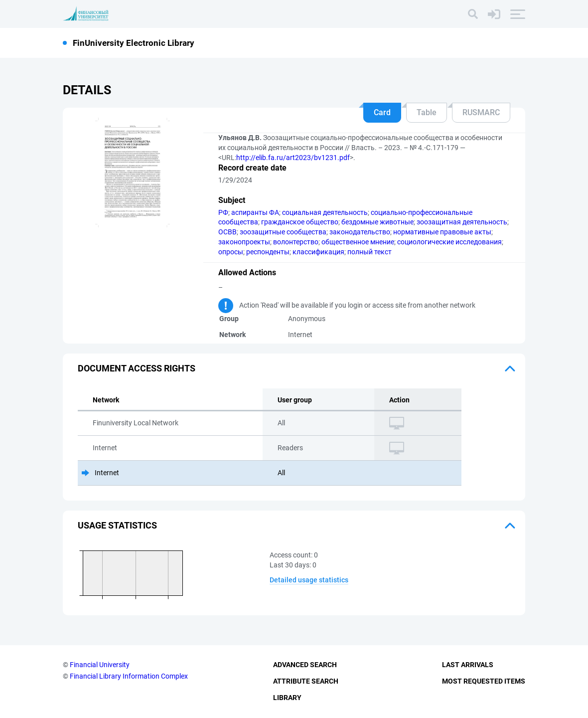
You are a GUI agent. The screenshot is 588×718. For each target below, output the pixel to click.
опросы (231, 252)
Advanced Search (305, 665)
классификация (318, 252)
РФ (223, 212)
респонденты (268, 252)
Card (382, 112)
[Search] (473, 14)
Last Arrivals (468, 665)
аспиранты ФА (255, 212)
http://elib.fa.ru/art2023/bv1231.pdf (293, 158)
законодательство (360, 232)
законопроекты (244, 242)
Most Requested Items (484, 681)
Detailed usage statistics (309, 580)
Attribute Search (306, 681)
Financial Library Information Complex (129, 676)
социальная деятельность (325, 212)
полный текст (369, 252)
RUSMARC (481, 112)
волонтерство (296, 242)
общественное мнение (358, 242)
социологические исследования (449, 242)
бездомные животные (377, 222)
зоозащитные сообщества (283, 232)
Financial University (100, 665)
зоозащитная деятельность (462, 222)
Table (427, 112)
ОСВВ (227, 232)
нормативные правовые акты (442, 232)
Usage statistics (117, 525)
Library (287, 698)
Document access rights (137, 368)
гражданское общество (300, 222)
